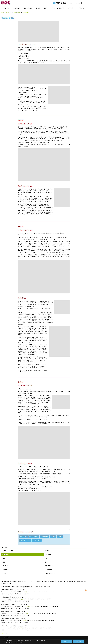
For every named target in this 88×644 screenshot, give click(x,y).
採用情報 (82, 8)
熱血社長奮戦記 (34, 537)
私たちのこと (60, 8)
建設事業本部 (45, 537)
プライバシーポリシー (50, 573)
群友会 (60, 537)
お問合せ (72, 3)
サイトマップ (5, 633)
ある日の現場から (49, 566)
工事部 (53, 537)
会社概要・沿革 (5, 569)
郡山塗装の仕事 (28, 8)
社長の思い (24, 537)
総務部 (23, 540)
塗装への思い (17, 8)
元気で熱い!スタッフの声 (8, 551)
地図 (26, 592)
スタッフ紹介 (37, 540)
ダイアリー (71, 8)
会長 (29, 540)
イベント (85, 3)
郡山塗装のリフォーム (49, 8)
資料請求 (78, 3)
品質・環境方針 (48, 569)
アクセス (4, 573)
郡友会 (46, 558)
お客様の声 (39, 8)
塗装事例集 (6, 8)
